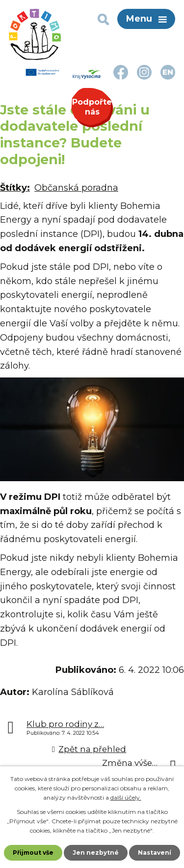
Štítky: (15, 188)
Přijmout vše (33, 853)
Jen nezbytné (96, 853)
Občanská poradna (76, 188)
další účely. (126, 797)
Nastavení (155, 853)
